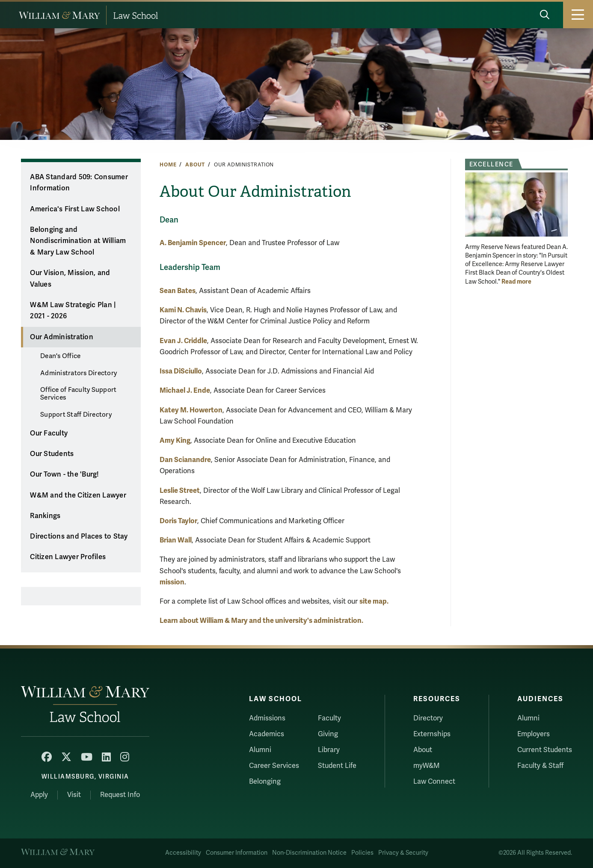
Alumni (260, 750)
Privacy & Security (403, 853)
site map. (374, 601)
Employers (534, 734)
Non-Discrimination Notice (309, 853)
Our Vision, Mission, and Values (70, 279)
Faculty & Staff (540, 766)
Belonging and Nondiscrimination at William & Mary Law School (78, 241)
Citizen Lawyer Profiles (68, 557)
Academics (267, 734)
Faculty (329, 718)
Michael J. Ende (185, 390)
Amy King (175, 440)
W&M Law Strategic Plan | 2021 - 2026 (73, 311)
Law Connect (434, 782)
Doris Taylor (178, 521)
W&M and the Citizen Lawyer (78, 495)
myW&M (427, 766)
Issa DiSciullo (181, 371)
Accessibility (183, 853)
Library (329, 750)
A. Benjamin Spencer (193, 243)
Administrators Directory (79, 373)
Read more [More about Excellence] (516, 281)
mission (172, 582)
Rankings (45, 516)
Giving (328, 734)
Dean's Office (60, 356)
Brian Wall (176, 540)
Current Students (545, 750)
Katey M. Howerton (191, 410)
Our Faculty (49, 433)
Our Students (52, 454)
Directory (428, 718)
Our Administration (62, 337)
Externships (432, 734)
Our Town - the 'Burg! (64, 474)
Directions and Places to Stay (79, 536)
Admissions (267, 718)
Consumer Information (237, 853)
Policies (362, 853)
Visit (74, 795)
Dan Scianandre (185, 460)
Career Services (274, 766)
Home (168, 165)
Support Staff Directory (76, 415)
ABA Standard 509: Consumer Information (79, 183)
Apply (39, 795)
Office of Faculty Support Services (78, 394)
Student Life (337, 766)
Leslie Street (180, 490)
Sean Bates (178, 291)
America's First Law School (75, 209)
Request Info (120, 795)
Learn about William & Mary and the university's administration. (261, 621)
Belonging (265, 782)
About (195, 165)
